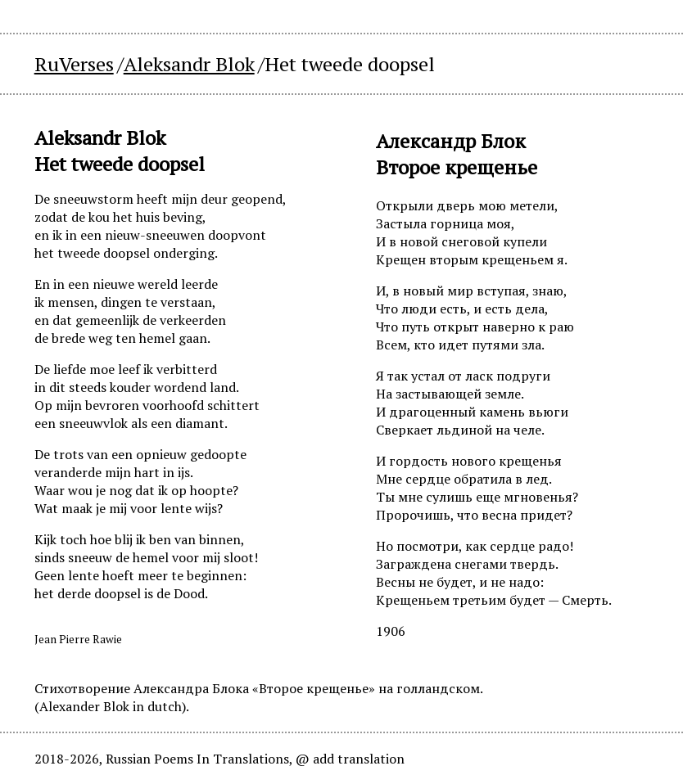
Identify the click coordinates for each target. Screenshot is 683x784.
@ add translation (350, 759)
